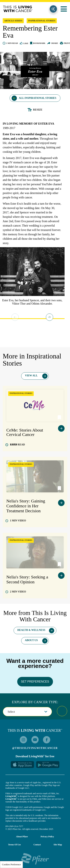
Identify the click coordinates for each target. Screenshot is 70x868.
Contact (37, 845)
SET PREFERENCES (35, 682)
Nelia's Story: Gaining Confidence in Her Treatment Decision (26, 506)
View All (31, 376)
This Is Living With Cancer (18, 9)
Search (53, 9)
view (61, 428)
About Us (31, 640)
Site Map (58, 845)
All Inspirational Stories (38, 98)
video (18, 521)
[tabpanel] (32, 277)
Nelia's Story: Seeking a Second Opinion (27, 579)
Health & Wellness (31, 630)
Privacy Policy (47, 837)
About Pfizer (22, 837)
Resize (38, 110)
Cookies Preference (11, 864)
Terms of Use (14, 845)
